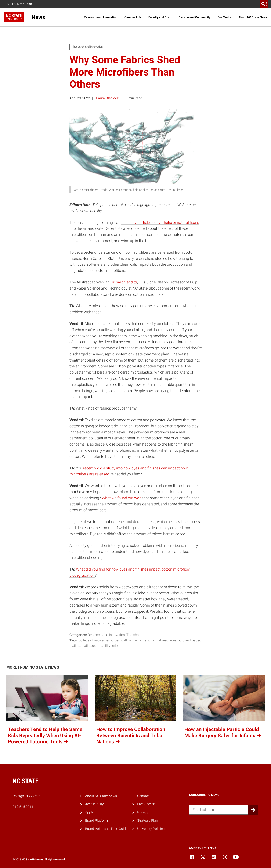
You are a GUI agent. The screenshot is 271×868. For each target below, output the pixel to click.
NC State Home (22, 4)
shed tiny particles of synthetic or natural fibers (160, 222)
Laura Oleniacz (107, 98)
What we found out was (122, 498)
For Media (224, 17)
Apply (89, 812)
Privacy (143, 812)
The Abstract (136, 635)
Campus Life (133, 17)
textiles (75, 646)
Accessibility (94, 804)
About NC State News (253, 17)
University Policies (151, 829)
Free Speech (146, 804)
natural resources (163, 640)
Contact (143, 796)
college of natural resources (99, 640)
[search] (264, 4)
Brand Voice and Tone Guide (106, 829)
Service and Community (195, 17)
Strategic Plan (148, 821)
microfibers (141, 640)
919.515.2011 (23, 807)
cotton (126, 640)
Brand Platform (96, 821)
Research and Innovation (101, 17)
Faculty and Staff (160, 17)
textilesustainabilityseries (100, 646)
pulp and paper (189, 640)
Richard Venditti (124, 282)
